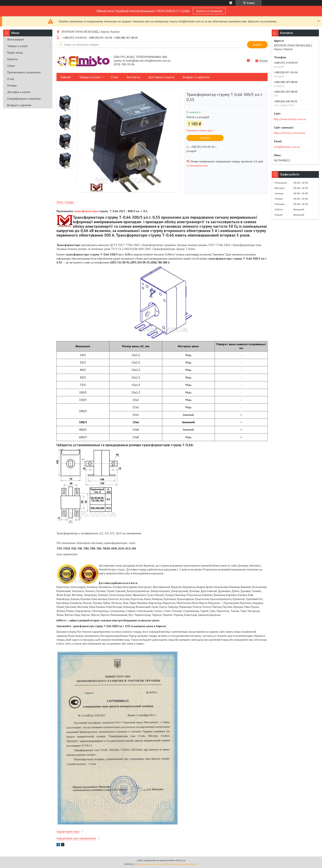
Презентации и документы (24, 72)
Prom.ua (181, 860)
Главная (66, 77)
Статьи (11, 66)
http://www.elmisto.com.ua (290, 119)
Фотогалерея (16, 39)
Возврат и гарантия (19, 105)
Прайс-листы (15, 53)
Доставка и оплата (19, 92)
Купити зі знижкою (209, 11)
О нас (11, 79)
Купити (205, 138)
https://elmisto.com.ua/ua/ (290, 133)
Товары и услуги (17, 46)
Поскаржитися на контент (150, 864)
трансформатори (86, 211)
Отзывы (12, 85)
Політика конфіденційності (182, 864)
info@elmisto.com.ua (287, 147)
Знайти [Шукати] (257, 45)
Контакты (133, 77)
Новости (12, 59)
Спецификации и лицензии (24, 99)
